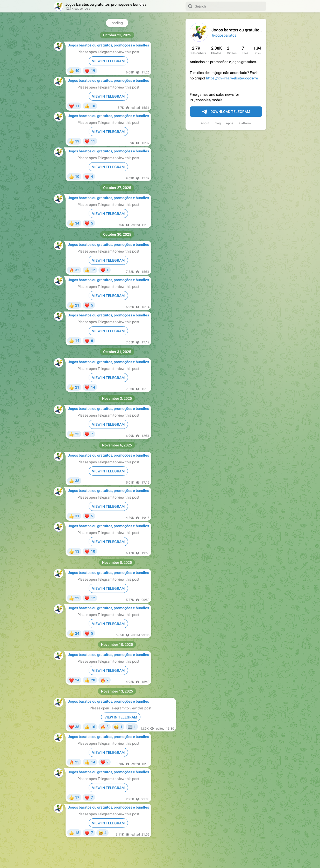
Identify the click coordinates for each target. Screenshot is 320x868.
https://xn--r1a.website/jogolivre (232, 78)
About (205, 123)
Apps (230, 123)
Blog (218, 123)
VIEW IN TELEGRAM (108, 61)
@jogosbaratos (224, 35)
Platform (245, 123)
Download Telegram (226, 112)
